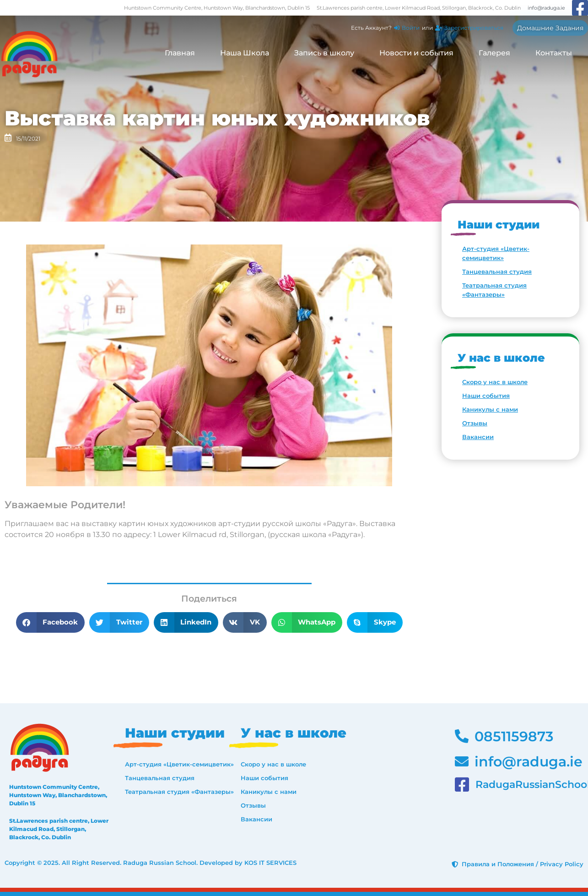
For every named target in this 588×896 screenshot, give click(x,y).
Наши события (486, 396)
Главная (180, 53)
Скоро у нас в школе (495, 382)
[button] (51, 622)
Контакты (554, 53)
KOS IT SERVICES (270, 863)
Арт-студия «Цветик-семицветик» (496, 253)
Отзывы (475, 423)
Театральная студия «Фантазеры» (494, 290)
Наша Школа (245, 53)
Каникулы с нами (490, 409)
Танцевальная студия (497, 272)
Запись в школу (324, 53)
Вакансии (478, 437)
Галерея (494, 53)
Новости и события (416, 53)
